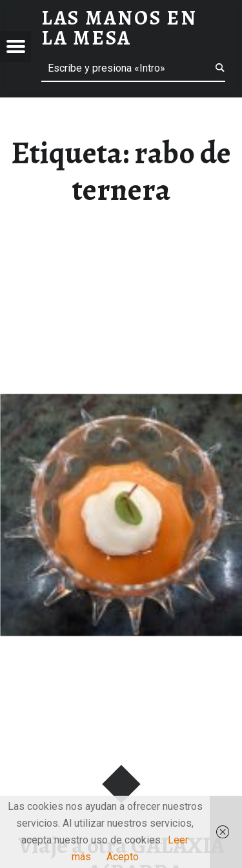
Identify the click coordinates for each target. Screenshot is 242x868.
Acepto (123, 857)
